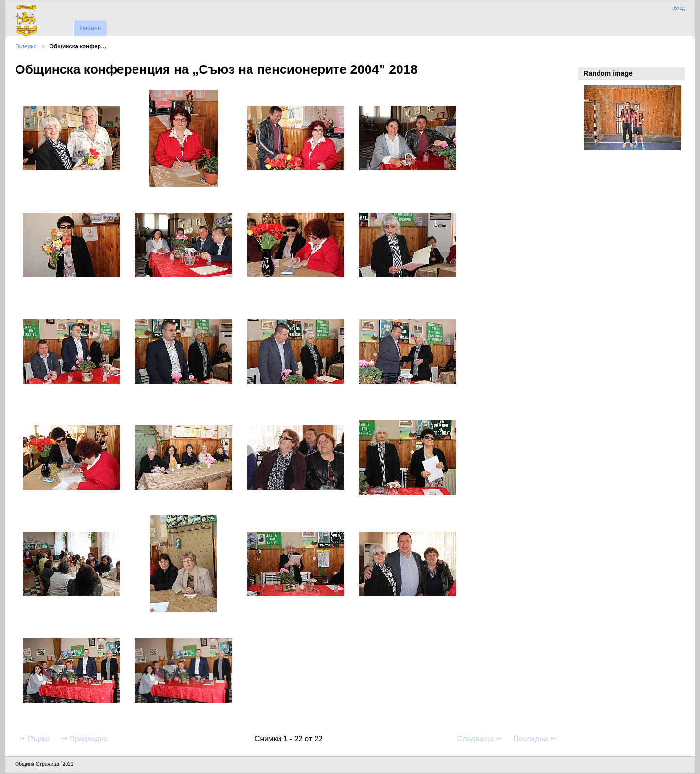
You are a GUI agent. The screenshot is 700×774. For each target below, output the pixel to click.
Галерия (26, 46)
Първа (34, 739)
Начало (90, 28)
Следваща (480, 739)
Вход (679, 8)
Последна (535, 739)
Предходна (84, 739)
